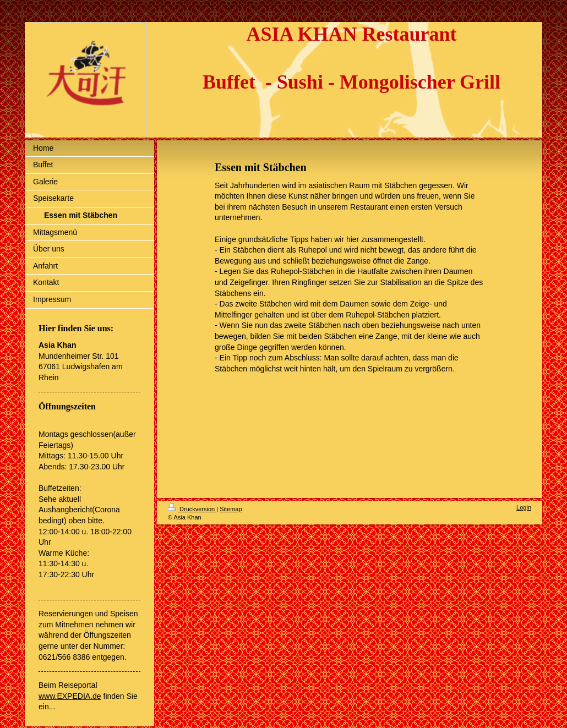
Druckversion (192, 509)
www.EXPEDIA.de (70, 696)
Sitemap (231, 509)
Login (524, 507)
